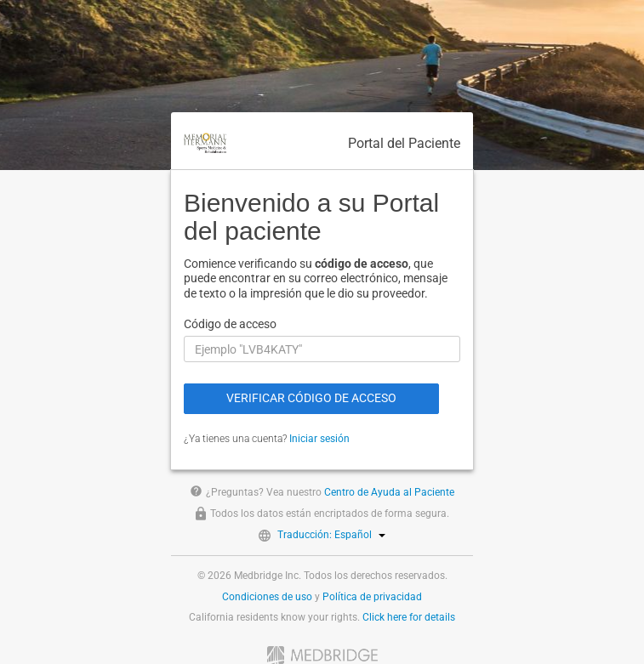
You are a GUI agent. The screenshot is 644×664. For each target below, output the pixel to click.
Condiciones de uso (267, 597)
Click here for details (409, 617)
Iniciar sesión (319, 439)
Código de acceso (230, 324)
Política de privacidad (372, 597)
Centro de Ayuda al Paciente (389, 492)
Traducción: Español (331, 535)
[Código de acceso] (322, 349)
